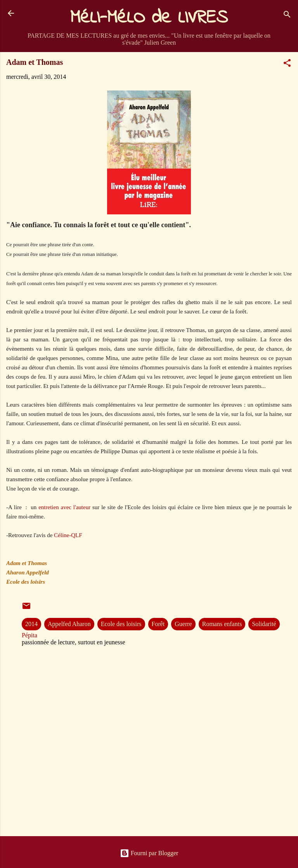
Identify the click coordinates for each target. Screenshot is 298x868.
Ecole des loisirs (121, 624)
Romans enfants (222, 624)
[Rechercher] (287, 16)
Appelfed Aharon (69, 624)
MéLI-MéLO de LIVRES (149, 18)
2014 (31, 624)
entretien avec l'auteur (64, 507)
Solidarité (264, 624)
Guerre (183, 624)
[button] (287, 64)
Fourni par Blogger (149, 853)
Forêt (158, 624)
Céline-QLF (68, 535)
